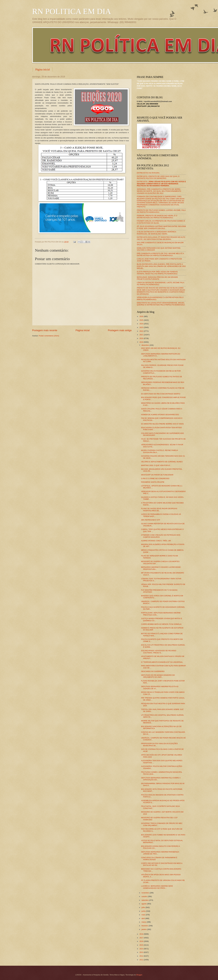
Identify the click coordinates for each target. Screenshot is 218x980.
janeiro (144, 929)
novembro (146, 893)
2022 (142, 331)
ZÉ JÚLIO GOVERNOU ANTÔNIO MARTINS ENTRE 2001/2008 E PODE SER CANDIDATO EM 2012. (161, 227)
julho (144, 907)
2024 (142, 324)
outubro (145, 896)
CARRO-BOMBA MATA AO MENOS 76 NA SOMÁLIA (161, 624)
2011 (142, 960)
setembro (145, 900)
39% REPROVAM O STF (151, 520)
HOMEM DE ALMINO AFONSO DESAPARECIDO (160, 415)
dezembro (146, 345)
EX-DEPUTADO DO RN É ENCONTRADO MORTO (161, 394)
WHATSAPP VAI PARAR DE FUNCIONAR (157, 475)
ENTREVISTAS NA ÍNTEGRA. (148, 173)
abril (143, 918)
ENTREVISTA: (161, 184)
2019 (142, 342)
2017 (142, 938)
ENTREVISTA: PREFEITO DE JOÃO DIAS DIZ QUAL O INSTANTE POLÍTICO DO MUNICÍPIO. (158, 177)
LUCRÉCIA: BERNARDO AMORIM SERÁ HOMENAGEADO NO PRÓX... (157, 887)
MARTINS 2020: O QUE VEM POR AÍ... (156, 465)
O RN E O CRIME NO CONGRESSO (155, 478)
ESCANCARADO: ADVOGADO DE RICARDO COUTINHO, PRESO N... (159, 652)
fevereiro (145, 926)
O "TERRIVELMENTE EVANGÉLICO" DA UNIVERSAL (162, 662)
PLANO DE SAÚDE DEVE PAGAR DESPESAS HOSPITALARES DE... (159, 510)
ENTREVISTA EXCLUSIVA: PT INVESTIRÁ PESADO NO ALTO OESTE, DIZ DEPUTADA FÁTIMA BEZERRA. (161, 238)
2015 (142, 945)
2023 (142, 327)
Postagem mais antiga (120, 330)
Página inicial (43, 69)
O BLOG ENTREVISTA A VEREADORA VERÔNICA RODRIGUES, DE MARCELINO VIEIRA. (157, 233)
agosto (144, 904)
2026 (142, 316)
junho (144, 911)
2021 (142, 335)
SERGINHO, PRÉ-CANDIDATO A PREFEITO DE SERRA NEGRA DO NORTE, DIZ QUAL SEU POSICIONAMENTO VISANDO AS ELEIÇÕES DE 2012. (159, 191)
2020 (142, 338)
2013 (142, 952)
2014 (142, 949)
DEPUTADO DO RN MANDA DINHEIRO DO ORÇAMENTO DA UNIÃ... (158, 676)
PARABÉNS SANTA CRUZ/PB (153, 482)
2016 (142, 941)
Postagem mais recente (45, 330)
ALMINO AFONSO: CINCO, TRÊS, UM (156, 541)
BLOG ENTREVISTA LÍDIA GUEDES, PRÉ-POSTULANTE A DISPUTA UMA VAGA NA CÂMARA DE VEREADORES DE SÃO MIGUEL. (161, 266)
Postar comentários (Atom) (49, 336)
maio (144, 915)
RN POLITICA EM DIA (72, 11)
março (144, 922)
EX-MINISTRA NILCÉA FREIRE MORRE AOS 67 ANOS (162, 424)
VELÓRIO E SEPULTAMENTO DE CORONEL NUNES (162, 462)
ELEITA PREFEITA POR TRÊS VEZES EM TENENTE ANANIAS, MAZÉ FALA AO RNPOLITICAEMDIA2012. (157, 273)
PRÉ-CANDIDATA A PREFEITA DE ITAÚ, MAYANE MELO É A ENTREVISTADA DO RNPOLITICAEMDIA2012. (160, 254)
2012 (142, 956)
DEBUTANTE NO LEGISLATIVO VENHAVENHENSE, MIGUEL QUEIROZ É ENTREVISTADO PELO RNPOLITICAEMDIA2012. (161, 304)
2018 (142, 934)
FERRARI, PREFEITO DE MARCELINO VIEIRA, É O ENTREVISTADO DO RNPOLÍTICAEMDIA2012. (157, 217)
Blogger (139, 975)
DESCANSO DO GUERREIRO (153, 671)
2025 (142, 320)
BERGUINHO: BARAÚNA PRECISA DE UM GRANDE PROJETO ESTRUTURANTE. (157, 278)
